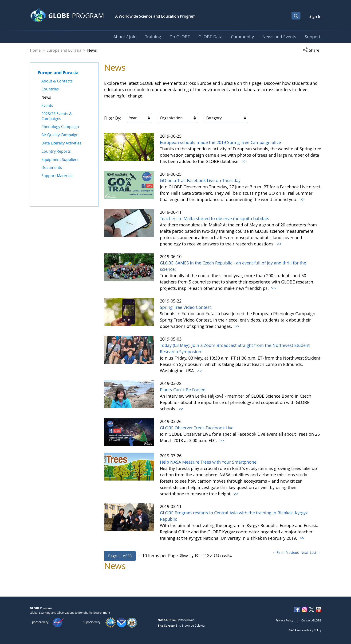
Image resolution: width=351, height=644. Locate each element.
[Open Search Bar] (296, 16)
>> (244, 161)
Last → (315, 553)
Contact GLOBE (311, 620)
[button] (312, 50)
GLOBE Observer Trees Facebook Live (197, 428)
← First (278, 553)
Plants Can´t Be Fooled (183, 390)
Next (304, 553)
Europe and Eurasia (64, 50)
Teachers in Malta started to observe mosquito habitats (215, 218)
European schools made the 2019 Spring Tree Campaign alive (220, 142)
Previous (292, 553)
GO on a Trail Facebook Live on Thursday (200, 180)
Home (35, 50)
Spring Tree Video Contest (185, 307)
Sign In (315, 16)
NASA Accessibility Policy (305, 630)
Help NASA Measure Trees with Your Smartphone (208, 462)
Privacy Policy (284, 620)
